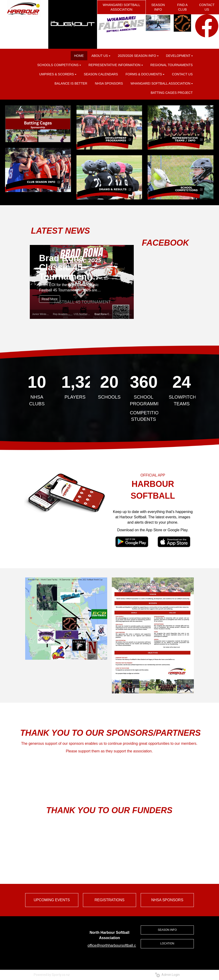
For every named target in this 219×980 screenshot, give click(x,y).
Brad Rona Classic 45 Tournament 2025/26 (64, 267)
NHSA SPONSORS (167, 900)
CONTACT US (207, 7)
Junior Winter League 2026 (47, 314)
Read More (50, 299)
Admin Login (167, 975)
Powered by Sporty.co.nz (52, 975)
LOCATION (167, 943)
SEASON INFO (158, 7)
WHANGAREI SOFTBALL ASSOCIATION (122, 7)
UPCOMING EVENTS (52, 900)
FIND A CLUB (182, 7)
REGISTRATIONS (109, 900)
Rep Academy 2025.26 (66, 314)
